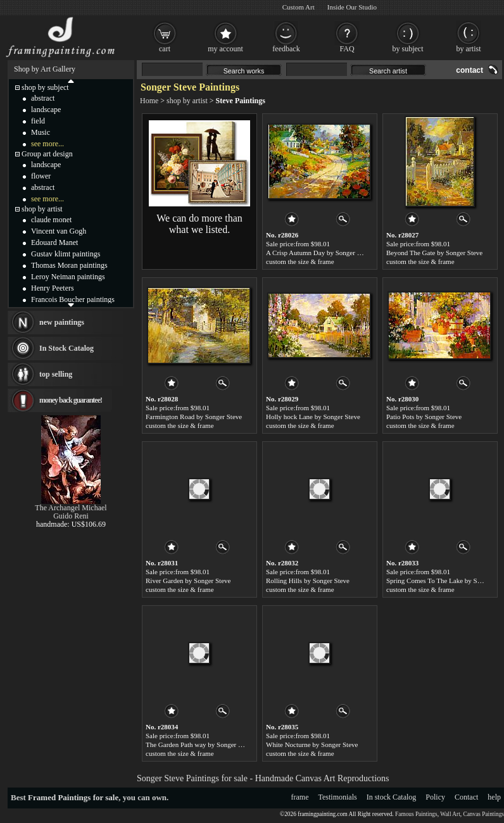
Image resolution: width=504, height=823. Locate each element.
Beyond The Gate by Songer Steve (434, 253)
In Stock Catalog (66, 348)
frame (300, 797)
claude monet (51, 220)
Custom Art (299, 7)
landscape (46, 110)
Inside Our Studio (352, 7)
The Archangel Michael (71, 508)
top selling (56, 374)
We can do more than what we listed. (199, 224)
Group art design (47, 154)
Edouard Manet (54, 242)
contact (469, 70)
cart (165, 49)
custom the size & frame (300, 261)
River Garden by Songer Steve (188, 581)
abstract (43, 98)
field (38, 121)
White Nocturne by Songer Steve (312, 744)
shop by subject (45, 87)
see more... (47, 144)
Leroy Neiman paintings (68, 277)
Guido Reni (71, 516)
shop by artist (187, 101)
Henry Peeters (53, 288)
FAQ (347, 49)
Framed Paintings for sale (73, 797)
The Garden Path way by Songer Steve (199, 744)
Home (149, 101)
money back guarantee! (71, 400)
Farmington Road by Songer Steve (194, 417)
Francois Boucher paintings (73, 299)
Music (41, 132)
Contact (466, 797)
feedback (286, 49)
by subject (408, 49)
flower (41, 176)
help (494, 797)
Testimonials (338, 797)
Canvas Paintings (483, 814)
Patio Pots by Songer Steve (424, 417)
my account (225, 49)
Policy (435, 797)
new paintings (62, 322)
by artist (469, 49)
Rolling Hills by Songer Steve (308, 581)
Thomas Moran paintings (69, 265)
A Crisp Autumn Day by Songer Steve (319, 253)
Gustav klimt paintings (66, 254)
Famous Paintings (416, 814)
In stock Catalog (392, 797)
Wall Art (450, 814)
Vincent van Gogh (59, 231)
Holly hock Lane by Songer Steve (313, 417)
